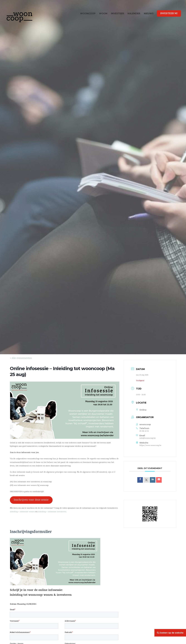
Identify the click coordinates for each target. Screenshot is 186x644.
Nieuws (149, 13)
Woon (103, 13)
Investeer (117, 13)
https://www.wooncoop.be (150, 446)
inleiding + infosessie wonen (22, 512)
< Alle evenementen (21, 358)
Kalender (134, 13)
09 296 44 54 (144, 431)
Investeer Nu (169, 14)
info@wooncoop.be (148, 438)
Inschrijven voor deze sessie (31, 500)
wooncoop (88, 13)
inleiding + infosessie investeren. (52, 512)
